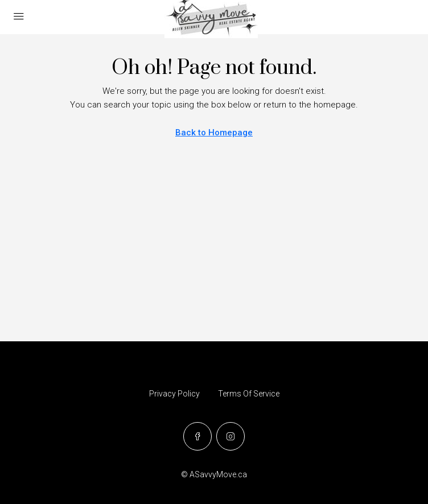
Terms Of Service (249, 394)
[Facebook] (197, 436)
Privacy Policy (174, 394)
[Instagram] (231, 436)
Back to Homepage (214, 133)
